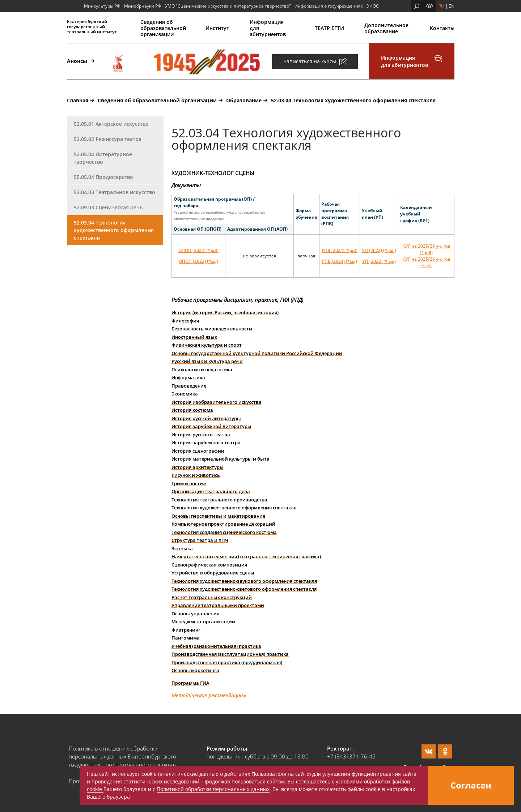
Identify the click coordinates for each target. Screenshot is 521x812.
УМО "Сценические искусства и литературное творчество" (228, 6)
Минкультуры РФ (102, 6)
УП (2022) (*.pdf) (379, 250)
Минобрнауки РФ (143, 6)
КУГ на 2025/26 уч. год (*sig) (426, 262)
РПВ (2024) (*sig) (340, 261)
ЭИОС (373, 6)
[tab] (115, 124)
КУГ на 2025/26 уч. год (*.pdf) (426, 249)
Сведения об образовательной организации (163, 28)
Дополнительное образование (386, 28)
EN (452, 6)
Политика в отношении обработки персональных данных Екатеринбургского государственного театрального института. (124, 757)
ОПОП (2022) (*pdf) (198, 250)
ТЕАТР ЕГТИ (329, 28)
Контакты (442, 28)
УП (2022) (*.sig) (379, 261)
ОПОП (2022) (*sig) (198, 261)
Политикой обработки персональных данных (213, 789)
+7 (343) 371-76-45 (351, 756)
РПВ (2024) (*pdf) (340, 250)
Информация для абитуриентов (268, 28)
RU (441, 6)
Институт (217, 28)
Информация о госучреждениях (329, 6)
